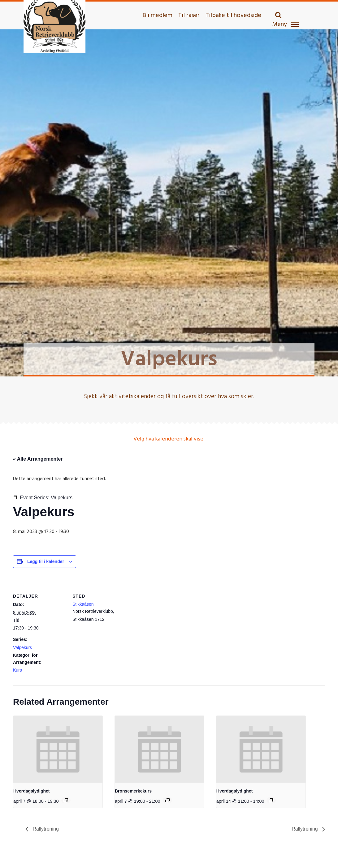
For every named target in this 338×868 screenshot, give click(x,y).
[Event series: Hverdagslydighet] (66, 800)
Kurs (17, 670)
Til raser (189, 15)
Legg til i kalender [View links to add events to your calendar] (46, 561)
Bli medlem (157, 15)
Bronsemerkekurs (133, 791)
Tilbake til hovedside (233, 15)
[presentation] (58, 749)
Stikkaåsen (83, 604)
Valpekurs (22, 647)
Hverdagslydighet (31, 791)
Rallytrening (45, 829)
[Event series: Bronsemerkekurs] (167, 800)
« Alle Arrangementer (38, 459)
